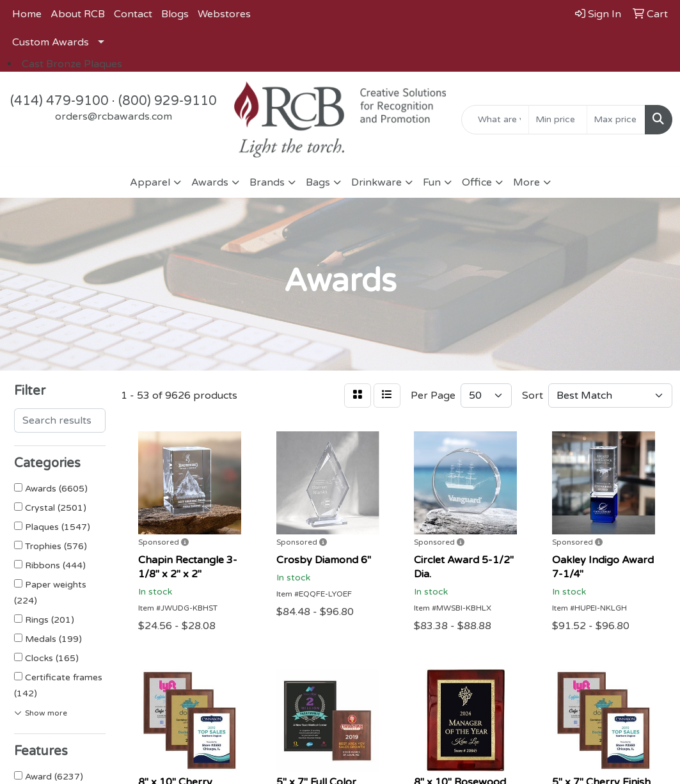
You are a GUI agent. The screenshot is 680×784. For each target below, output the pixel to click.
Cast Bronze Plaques (72, 64)
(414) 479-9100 (59, 101)
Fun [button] (432, 182)
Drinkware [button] (376, 182)
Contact (133, 14)
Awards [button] (210, 182)
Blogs (175, 14)
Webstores (224, 14)
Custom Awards (51, 42)
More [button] (526, 182)
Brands (267, 182)
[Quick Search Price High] (616, 120)
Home (27, 14)
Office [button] (477, 182)
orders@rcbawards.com (114, 116)
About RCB (78, 14)
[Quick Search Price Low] (558, 120)
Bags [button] (318, 182)
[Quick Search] (495, 120)
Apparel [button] (150, 182)
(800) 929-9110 (168, 101)
